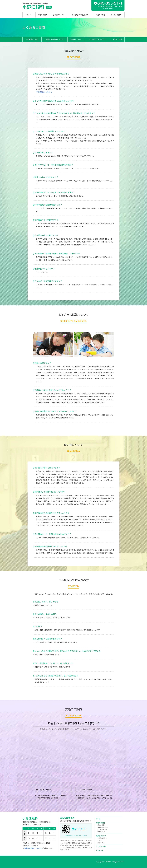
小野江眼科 (38, 7)
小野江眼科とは (102, 838)
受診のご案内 (101, 825)
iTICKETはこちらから (44, 92)
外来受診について (103, 827)
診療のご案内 (43, 15)
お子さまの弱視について (55, 39)
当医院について (58, 15)
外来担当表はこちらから (33, 848)
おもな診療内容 (102, 830)
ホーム (29, 15)
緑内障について (76, 39)
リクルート (100, 850)
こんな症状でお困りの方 (80, 15)
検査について (101, 832)
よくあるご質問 (116, 15)
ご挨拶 (99, 840)
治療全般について (32, 39)
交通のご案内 (100, 15)
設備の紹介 (101, 843)
